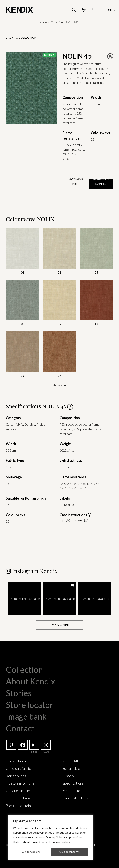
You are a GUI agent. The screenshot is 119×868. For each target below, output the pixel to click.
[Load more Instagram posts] (59, 625)
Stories (19, 693)
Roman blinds (16, 776)
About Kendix (30, 681)
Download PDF (75, 181)
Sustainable (71, 768)
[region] (51, 837)
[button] (25, 598)
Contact (20, 728)
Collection (57, 22)
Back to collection (21, 38)
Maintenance (72, 790)
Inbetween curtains (20, 783)
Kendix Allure (73, 761)
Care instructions (76, 798)
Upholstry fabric (18, 768)
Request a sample (101, 181)
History (68, 776)
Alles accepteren (69, 852)
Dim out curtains (18, 798)
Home (43, 22)
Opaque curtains (18, 790)
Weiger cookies (31, 852)
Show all (60, 385)
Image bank (26, 716)
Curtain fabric (16, 761)
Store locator (30, 705)
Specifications (73, 783)
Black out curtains (19, 805)
